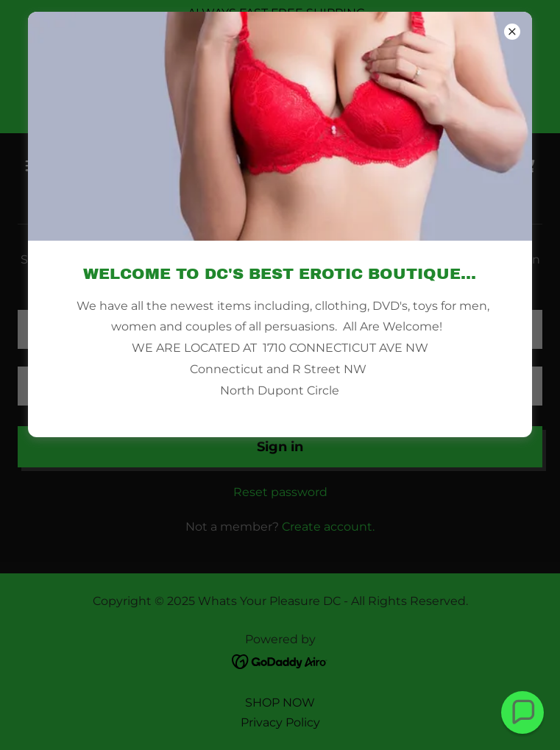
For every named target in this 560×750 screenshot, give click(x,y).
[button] (523, 713)
